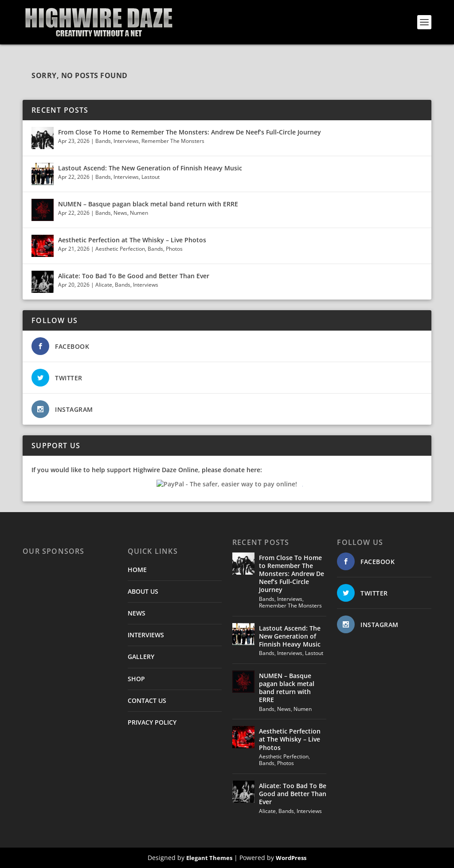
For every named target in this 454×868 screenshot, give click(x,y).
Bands (103, 141)
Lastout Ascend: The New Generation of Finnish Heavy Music (150, 168)
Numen (139, 213)
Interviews (126, 141)
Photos (174, 249)
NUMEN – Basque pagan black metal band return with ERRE (148, 204)
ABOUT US (143, 591)
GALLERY (141, 657)
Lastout (151, 177)
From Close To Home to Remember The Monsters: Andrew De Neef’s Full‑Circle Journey (190, 132)
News (120, 213)
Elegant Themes (209, 858)
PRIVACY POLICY (152, 722)
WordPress (291, 858)
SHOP (136, 679)
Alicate (104, 285)
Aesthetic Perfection (120, 249)
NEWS (137, 613)
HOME (137, 570)
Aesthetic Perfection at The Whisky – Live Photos (132, 240)
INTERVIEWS (146, 635)
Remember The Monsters (173, 141)
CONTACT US (147, 700)
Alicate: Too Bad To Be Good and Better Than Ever (134, 276)
